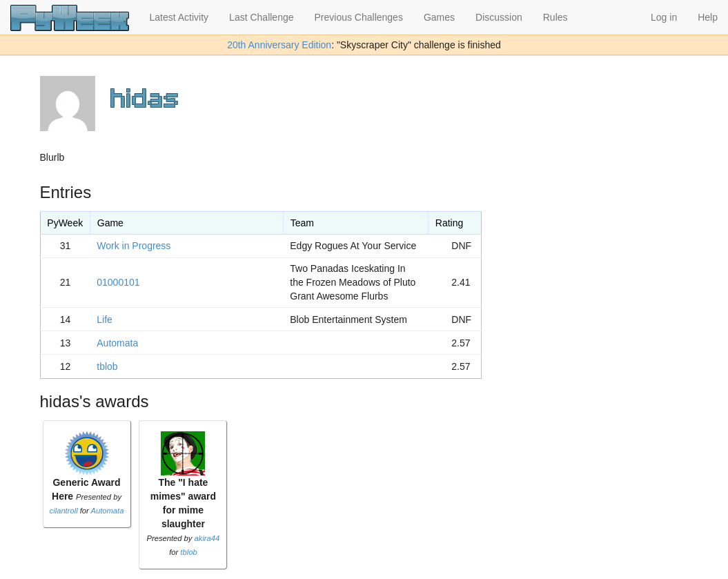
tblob (107, 366)
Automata (117, 343)
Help (708, 17)
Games (439, 17)
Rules (555, 17)
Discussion (499, 17)
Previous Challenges (359, 17)
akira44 (207, 538)
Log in (664, 17)
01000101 (118, 282)
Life (105, 320)
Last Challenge (261, 17)
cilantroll (64, 511)
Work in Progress (134, 246)
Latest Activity (179, 17)
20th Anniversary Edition (279, 45)
